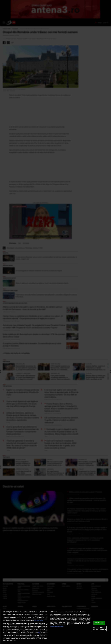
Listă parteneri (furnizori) (57, 626)
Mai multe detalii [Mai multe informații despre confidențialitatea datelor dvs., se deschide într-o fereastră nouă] (39, 621)
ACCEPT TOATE (99, 623)
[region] (55, 626)
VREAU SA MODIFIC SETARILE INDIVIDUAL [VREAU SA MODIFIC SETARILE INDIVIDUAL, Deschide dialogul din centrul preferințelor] (99, 628)
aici (39, 632)
